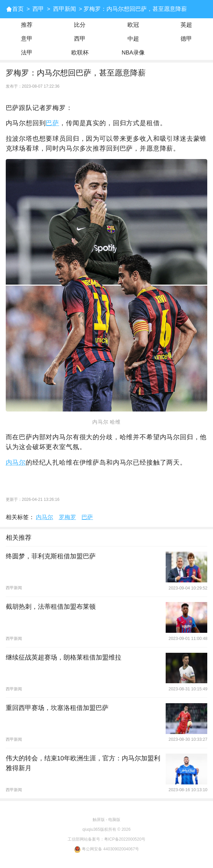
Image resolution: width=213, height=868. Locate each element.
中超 (133, 39)
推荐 (27, 25)
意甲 (27, 39)
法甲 (27, 53)
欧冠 (133, 25)
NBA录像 (133, 53)
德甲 (186, 39)
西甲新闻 (65, 9)
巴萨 (52, 123)
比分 (80, 25)
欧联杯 (80, 53)
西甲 (38, 9)
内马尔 (16, 462)
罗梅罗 (67, 517)
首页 (18, 9)
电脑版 (114, 820)
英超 (186, 25)
